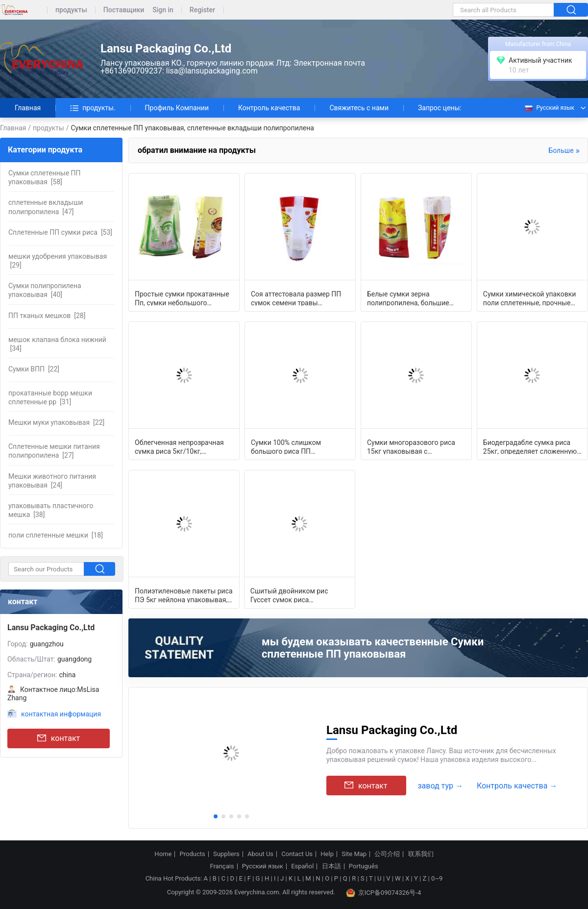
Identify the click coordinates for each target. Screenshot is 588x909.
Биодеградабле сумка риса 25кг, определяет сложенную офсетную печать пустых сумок (530, 446)
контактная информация (61, 714)
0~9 (437, 878)
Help (327, 854)
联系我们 (421, 854)
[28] (47, 316)
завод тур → (440, 786)
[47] (46, 207)
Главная (28, 108)
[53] (60, 232)
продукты (71, 10)
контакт (59, 738)
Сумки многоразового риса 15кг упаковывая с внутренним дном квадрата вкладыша (412, 446)
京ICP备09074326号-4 (384, 893)
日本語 (331, 866)
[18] (56, 535)
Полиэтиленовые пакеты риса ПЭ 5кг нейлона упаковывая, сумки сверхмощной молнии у (184, 595)
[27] (54, 451)
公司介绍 (387, 854)
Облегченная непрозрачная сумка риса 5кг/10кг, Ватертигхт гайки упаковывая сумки (183, 446)
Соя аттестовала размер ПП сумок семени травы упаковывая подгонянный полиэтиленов (296, 298)
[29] (58, 261)
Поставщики (124, 10)
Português (364, 866)
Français (222, 866)
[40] (45, 290)
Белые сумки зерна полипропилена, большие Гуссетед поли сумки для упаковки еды (408, 298)
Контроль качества (269, 108)
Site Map (354, 854)
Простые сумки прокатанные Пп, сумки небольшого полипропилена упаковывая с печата (183, 298)
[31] (50, 397)
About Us (260, 854)
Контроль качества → (517, 786)
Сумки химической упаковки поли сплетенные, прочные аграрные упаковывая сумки (530, 298)
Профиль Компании (177, 108)
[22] (34, 369)
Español (302, 866)
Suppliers (226, 854)
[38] (51, 510)
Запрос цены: (440, 108)
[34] (57, 344)
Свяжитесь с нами (359, 108)
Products (193, 854)
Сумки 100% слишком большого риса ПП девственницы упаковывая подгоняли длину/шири (295, 446)
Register (202, 10)
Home (163, 854)
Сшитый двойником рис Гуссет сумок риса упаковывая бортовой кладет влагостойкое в (298, 595)
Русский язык (549, 108)
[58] (45, 177)
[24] (52, 481)
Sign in (163, 10)
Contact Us (297, 854)
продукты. (93, 108)
